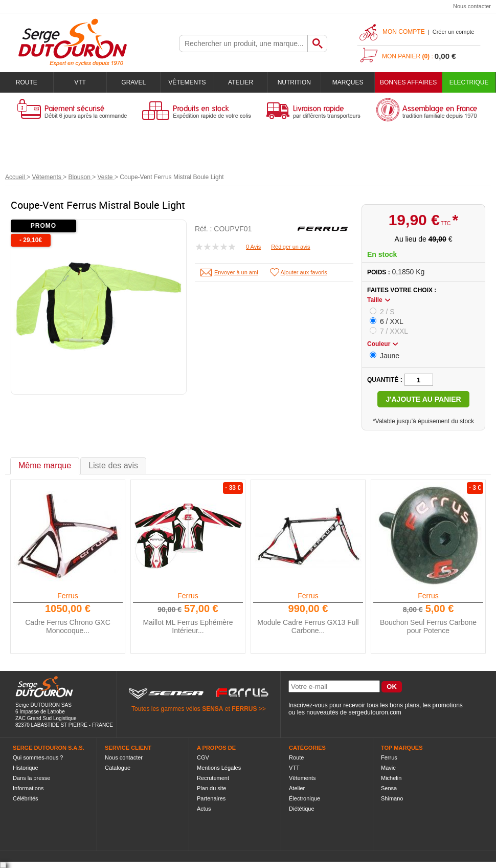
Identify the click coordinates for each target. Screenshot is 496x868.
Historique (26, 768)
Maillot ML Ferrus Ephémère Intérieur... (188, 626)
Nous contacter (472, 6)
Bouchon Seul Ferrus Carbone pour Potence (428, 626)
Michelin (391, 778)
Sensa (389, 788)
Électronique (305, 798)
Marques (348, 82)
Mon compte (404, 32)
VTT (80, 82)
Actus (204, 809)
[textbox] (243, 44)
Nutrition (294, 82)
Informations (28, 788)
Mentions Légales (219, 768)
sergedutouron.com (375, 712)
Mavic (388, 768)
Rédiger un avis (290, 247)
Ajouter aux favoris (304, 272)
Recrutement (213, 778)
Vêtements (187, 82)
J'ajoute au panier (423, 399)
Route (27, 82)
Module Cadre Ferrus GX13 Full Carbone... (308, 626)
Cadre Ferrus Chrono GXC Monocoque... (68, 626)
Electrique (469, 82)
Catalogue (118, 768)
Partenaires (211, 798)
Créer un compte (454, 32)
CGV (203, 757)
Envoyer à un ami (236, 272)
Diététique (302, 809)
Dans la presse (31, 778)
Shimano (392, 798)
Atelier (241, 82)
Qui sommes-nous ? (38, 757)
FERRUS (244, 709)
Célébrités (26, 798)
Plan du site (211, 788)
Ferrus (67, 596)
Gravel (133, 82)
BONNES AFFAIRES (408, 82)
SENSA (212, 709)
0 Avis (253, 247)
